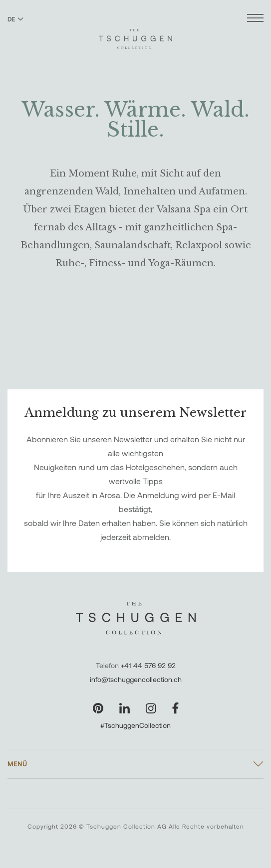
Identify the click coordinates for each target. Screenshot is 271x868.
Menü (17, 764)
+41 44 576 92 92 (148, 665)
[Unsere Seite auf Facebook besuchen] (175, 708)
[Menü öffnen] (255, 19)
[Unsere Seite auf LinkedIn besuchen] (125, 708)
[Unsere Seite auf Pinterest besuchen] (98, 708)
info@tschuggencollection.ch (136, 679)
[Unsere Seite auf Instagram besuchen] (151, 708)
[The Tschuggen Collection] (135, 34)
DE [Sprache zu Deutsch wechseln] (15, 19)
